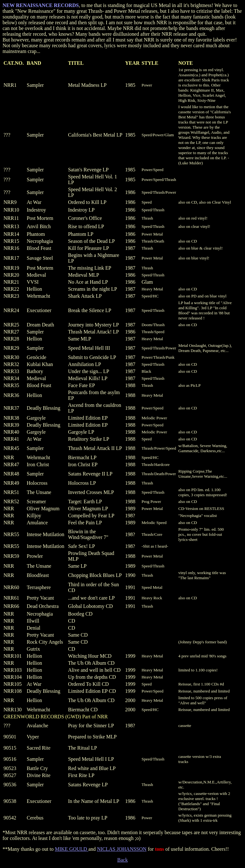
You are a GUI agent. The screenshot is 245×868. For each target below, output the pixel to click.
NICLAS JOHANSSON (122, 849)
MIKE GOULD (72, 849)
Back (123, 860)
